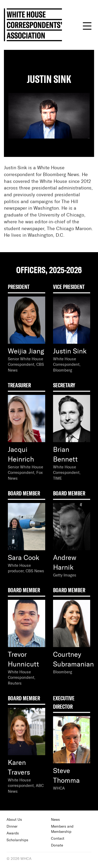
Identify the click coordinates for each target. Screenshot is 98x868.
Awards (13, 833)
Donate (57, 845)
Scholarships (17, 840)
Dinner (12, 827)
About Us (14, 820)
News (55, 820)
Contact (58, 839)
